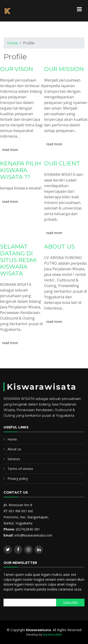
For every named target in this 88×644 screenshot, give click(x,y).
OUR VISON (17, 69)
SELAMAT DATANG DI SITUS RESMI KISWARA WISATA (18, 260)
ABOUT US (59, 247)
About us (14, 449)
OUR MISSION (64, 69)
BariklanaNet (52, 634)
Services (14, 459)
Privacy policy (18, 479)
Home (13, 43)
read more (10, 150)
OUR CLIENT (62, 163)
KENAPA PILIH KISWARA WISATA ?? (21, 170)
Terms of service (20, 469)
